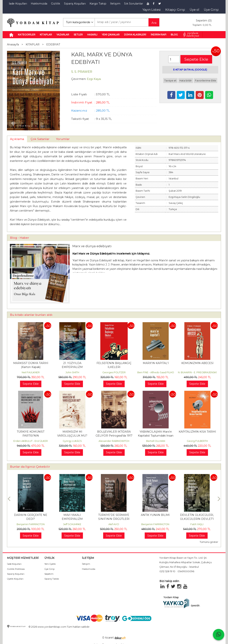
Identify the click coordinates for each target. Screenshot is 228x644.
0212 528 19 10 (167, 571)
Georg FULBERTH (197, 441)
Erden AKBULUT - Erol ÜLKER (31, 441)
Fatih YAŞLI (197, 524)
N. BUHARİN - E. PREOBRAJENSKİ (197, 372)
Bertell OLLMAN (156, 441)
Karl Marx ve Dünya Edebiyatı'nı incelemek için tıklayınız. (111, 254)
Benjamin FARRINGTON (31, 524)
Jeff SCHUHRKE (72, 524)
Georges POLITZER (114, 372)
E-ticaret (108, 638)
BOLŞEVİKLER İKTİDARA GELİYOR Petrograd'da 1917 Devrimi (114, 436)
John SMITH (72, 372)
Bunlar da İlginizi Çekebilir (30, 467)
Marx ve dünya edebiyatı (92, 246)
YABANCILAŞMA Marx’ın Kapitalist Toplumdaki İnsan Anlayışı (156, 436)
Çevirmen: (79, 79)
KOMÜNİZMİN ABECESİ (197, 363)
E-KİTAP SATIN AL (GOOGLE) (190, 70)
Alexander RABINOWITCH (114, 441)
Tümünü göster (209, 542)
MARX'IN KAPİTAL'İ (156, 363)
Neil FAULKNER (31, 372)
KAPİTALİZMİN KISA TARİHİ (197, 432)
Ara (154, 23)
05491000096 (186, 571)
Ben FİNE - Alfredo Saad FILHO (156, 372)
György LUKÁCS (72, 441)
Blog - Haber (20, 238)
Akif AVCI (114, 524)
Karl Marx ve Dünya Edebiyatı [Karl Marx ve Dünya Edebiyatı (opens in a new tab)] (92, 260)
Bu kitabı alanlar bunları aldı (31, 315)
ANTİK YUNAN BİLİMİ (155, 515)
